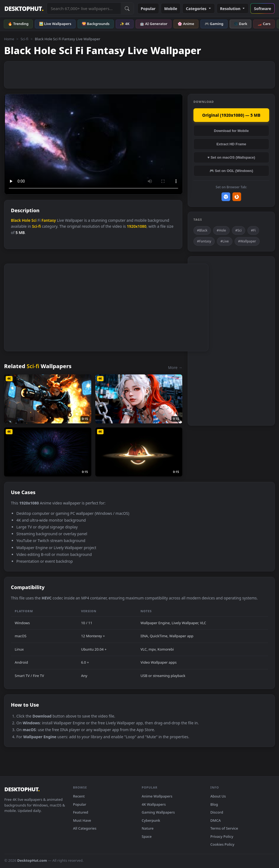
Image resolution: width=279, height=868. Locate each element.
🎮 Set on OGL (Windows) (231, 171)
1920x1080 (137, 226)
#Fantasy (204, 241)
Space (147, 836)
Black (16, 220)
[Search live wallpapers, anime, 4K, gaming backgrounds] (84, 8)
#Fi (253, 230)
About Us (218, 796)
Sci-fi (24, 39)
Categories (198, 9)
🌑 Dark (241, 24)
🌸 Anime (186, 24)
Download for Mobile (231, 131)
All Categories (85, 828)
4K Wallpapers (154, 804)
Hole (26, 220)
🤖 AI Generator (154, 24)
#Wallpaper (247, 241)
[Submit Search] (127, 8)
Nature (148, 828)
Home (9, 39)
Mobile (171, 9)
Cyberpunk (151, 820)
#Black (202, 230)
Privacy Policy (222, 836)
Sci (34, 220)
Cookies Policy (222, 844)
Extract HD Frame (231, 144)
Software (263, 9)
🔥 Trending (18, 24)
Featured (81, 812)
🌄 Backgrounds (96, 24)
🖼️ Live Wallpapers (55, 24)
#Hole (221, 230)
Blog (214, 804)
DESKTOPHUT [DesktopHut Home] (24, 9)
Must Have (82, 820)
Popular (148, 9)
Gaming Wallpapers (158, 812)
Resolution (233, 9)
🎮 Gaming (214, 24)
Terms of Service (224, 828)
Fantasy (49, 220)
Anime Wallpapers (157, 796)
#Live (225, 241)
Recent (79, 796)
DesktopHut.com (32, 860)
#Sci (239, 230)
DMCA (216, 820)
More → (175, 367)
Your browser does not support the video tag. (93, 144)
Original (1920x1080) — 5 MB (231, 115)
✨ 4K (125, 24)
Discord (217, 812)
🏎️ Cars (264, 24)
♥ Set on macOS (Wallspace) (231, 157)
